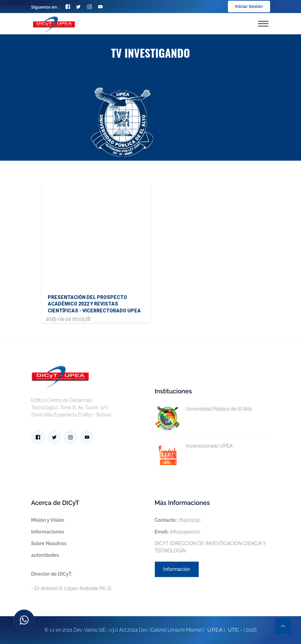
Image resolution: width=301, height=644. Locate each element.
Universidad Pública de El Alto (204, 409)
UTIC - (235, 630)
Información (177, 569)
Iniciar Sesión (249, 6)
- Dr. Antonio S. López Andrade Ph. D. (72, 581)
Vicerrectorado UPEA (194, 446)
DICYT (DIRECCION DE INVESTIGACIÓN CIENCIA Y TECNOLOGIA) (210, 547)
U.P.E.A (215, 630)
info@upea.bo (178, 532)
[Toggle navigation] (263, 24)
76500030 (178, 520)
